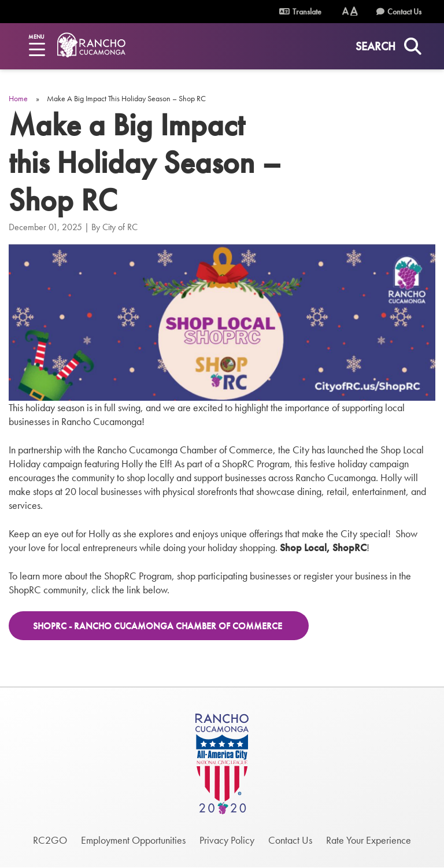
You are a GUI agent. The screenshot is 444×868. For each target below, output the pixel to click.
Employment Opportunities (133, 840)
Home (18, 98)
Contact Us (404, 12)
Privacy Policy (227, 840)
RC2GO (50, 840)
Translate (300, 12)
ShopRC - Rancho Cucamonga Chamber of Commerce (159, 626)
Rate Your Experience (369, 840)
